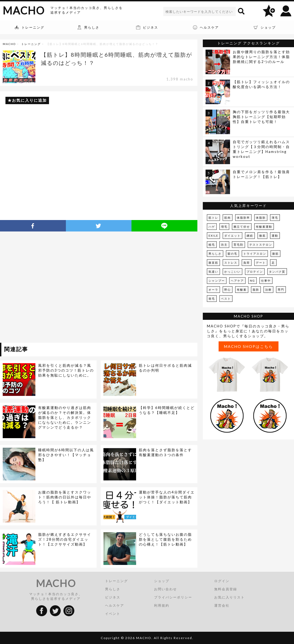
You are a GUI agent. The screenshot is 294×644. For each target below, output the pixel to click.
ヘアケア (237, 281)
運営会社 (222, 605)
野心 (228, 290)
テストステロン (261, 245)
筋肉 (228, 218)
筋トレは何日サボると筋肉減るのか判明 (165, 368)
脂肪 (256, 290)
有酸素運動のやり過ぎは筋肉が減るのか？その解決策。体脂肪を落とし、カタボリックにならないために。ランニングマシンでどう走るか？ (65, 417)
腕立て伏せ (242, 227)
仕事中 (266, 281)
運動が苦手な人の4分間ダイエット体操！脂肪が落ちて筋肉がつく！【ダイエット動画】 (167, 497)
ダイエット (232, 236)
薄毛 (275, 218)
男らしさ (215, 254)
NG (252, 281)
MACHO (24, 10)
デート (261, 263)
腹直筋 (213, 263)
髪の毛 (232, 254)
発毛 (212, 299)
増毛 (224, 227)
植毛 (212, 245)
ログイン (222, 581)
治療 (268, 290)
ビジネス (113, 597)
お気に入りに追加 (29, 100)
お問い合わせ (166, 589)
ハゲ (212, 227)
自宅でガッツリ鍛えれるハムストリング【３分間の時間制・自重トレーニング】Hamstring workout (261, 149)
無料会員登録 (226, 589)
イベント (113, 614)
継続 (250, 236)
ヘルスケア (115, 605)
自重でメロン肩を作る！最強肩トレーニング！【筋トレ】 (261, 174)
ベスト (226, 299)
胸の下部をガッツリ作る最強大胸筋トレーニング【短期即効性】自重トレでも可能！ (261, 117)
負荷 (247, 263)
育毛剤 (238, 245)
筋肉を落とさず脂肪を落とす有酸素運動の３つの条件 (165, 452)
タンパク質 (277, 272)
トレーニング (31, 44)
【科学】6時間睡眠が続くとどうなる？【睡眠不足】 (167, 410)
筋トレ (213, 218)
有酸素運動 (264, 227)
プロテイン (255, 272)
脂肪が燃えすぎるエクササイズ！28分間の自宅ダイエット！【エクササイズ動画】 (65, 539)
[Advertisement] (51, 288)
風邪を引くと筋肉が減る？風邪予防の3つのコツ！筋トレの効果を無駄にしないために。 (66, 370)
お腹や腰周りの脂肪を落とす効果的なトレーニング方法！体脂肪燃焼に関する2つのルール (261, 57)
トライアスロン (255, 254)
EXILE (213, 236)
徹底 (262, 236)
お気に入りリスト (229, 597)
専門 (281, 290)
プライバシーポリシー (173, 597)
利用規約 (162, 605)
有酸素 (242, 290)
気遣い (213, 272)
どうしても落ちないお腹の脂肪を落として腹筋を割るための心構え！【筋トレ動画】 (165, 539)
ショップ (162, 581)
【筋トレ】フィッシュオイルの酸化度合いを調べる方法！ (261, 84)
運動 (275, 236)
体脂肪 (261, 218)
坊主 (224, 245)
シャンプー (217, 281)
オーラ (213, 290)
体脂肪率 (243, 218)
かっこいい (232, 272)
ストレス (231, 263)
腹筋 (275, 254)
